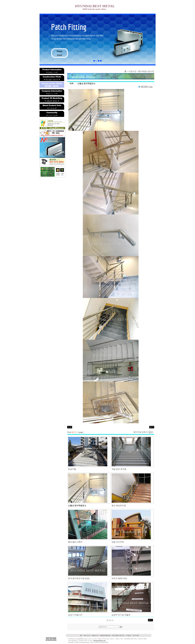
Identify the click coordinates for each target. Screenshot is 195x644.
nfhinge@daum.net (99, 641)
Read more (60, 53)
